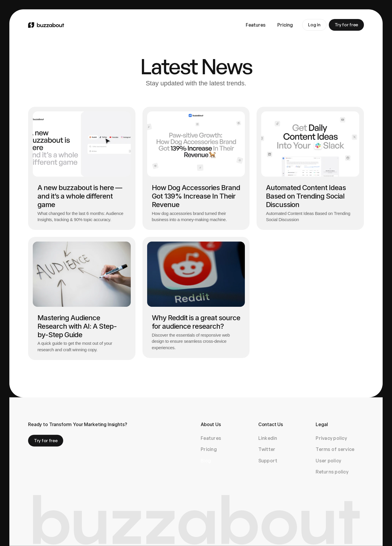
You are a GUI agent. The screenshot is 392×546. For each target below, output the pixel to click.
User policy (328, 460)
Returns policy (332, 472)
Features (211, 438)
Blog (206, 460)
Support (268, 460)
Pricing (209, 449)
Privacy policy (331, 438)
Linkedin (268, 438)
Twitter (267, 449)
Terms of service (335, 449)
